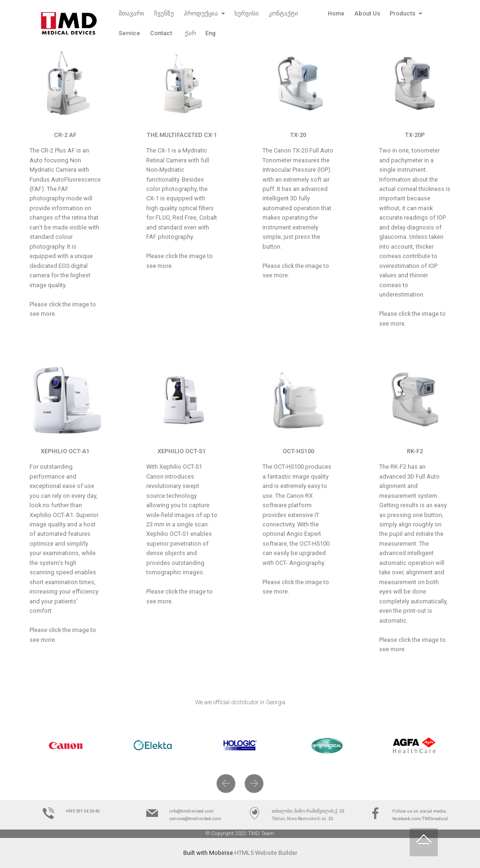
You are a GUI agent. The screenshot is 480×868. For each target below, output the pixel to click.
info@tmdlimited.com (191, 811)
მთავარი (131, 13)
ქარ (190, 33)
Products (403, 13)
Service (129, 33)
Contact (162, 33)
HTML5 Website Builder (266, 853)
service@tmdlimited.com (195, 819)
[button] (226, 784)
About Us (367, 13)
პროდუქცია (202, 13)
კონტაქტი (283, 13)
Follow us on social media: (420, 811)
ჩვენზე (164, 13)
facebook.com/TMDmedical (420, 819)
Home (326, 13)
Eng (210, 33)
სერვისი (247, 13)
